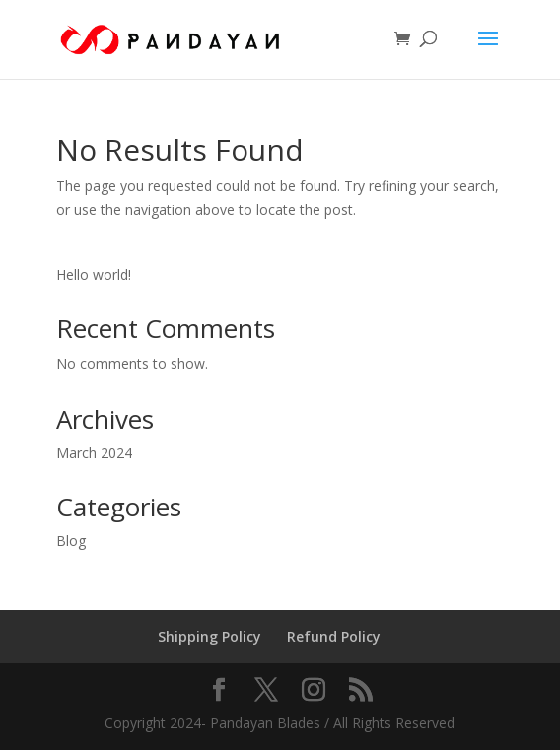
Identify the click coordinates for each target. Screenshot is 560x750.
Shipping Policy (210, 636)
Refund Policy (334, 636)
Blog (71, 541)
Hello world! (94, 274)
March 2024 (94, 453)
